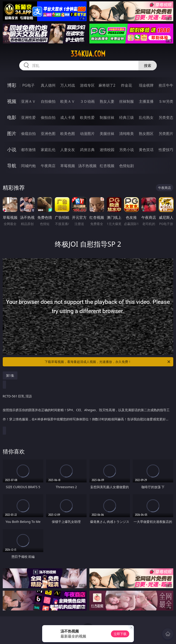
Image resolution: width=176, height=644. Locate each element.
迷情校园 (107, 150)
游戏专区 (87, 85)
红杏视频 (107, 166)
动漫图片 (87, 134)
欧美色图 (68, 134)
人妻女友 (68, 150)
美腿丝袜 (107, 134)
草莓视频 (68, 166)
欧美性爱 (87, 117)
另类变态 (166, 117)
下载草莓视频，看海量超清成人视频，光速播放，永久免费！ (108, 362)
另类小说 (126, 150)
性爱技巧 (166, 150)
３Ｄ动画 (87, 101)
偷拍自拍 (48, 117)
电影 (12, 117)
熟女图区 (146, 134)
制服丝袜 (107, 117)
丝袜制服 (126, 101)
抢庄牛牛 (166, 85)
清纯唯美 (126, 134)
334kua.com (88, 54)
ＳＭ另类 (166, 101)
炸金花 (126, 85)
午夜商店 (48, 166)
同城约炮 (28, 166)
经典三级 (126, 117)
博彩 (12, 85)
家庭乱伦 (48, 150)
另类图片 (166, 134)
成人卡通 (68, 117)
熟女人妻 (107, 101)
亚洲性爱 (28, 117)
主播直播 (146, 101)
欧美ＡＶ (68, 101)
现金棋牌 (146, 85)
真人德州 (48, 85)
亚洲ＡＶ (28, 101)
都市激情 (28, 150)
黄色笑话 (146, 150)
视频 (12, 101)
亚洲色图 (48, 134)
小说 (12, 150)
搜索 (148, 66)
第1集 (10, 375)
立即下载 (120, 634)
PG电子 (28, 85)
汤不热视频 (87, 166)
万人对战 (68, 85)
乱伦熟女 (146, 117)
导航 (12, 166)
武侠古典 (87, 150)
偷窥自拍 (28, 134)
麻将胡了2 (107, 85)
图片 (12, 133)
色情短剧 (126, 166)
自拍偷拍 (48, 101)
